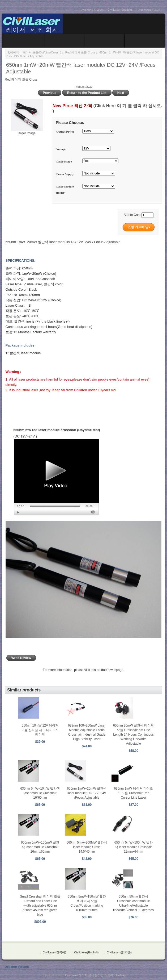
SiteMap (120, 975)
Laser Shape (64, 161)
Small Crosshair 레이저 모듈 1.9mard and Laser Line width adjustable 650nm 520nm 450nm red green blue (40, 906)
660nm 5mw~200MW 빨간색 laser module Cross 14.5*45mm (87, 847)
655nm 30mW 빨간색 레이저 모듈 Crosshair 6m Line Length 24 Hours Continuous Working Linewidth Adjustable (133, 735)
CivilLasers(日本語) (149, 10)
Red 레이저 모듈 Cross (80, 52)
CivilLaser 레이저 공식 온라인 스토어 (89, 975)
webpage (117, 670)
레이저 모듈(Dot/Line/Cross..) (42, 52)
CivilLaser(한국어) (91, 10)
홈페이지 (13, 52)
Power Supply (65, 174)
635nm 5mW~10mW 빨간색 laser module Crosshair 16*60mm (40, 793)
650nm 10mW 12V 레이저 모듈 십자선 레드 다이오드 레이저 (40, 730)
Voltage (61, 149)
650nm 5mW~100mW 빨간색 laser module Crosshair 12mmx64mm (134, 847)
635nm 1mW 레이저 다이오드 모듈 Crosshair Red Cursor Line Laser (133, 793)
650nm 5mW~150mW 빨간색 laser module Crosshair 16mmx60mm (40, 847)
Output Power (65, 132)
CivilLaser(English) (120, 10)
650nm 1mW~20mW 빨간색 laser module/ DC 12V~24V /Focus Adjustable (87, 793)
